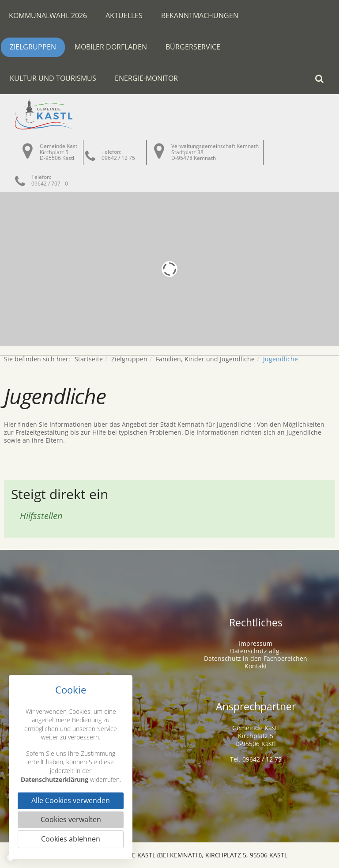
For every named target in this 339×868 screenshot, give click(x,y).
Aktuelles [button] (124, 15)
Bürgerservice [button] (193, 47)
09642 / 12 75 (118, 158)
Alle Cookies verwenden (71, 801)
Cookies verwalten (71, 820)
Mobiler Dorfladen (111, 47)
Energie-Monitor (146, 78)
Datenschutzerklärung (55, 779)
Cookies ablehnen (71, 839)
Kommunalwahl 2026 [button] (48, 15)
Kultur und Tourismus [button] (53, 78)
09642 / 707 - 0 (50, 184)
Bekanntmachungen (200, 15)
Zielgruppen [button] (33, 47)
